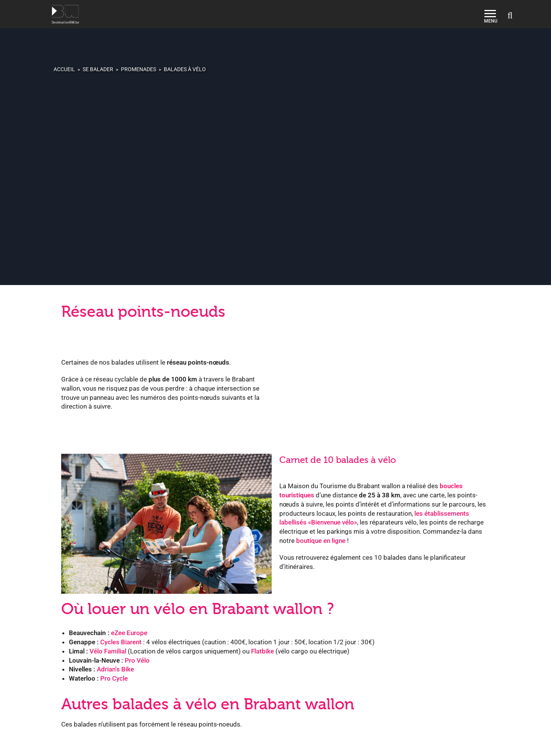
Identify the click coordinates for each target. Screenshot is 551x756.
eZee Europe (129, 633)
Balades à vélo (185, 69)
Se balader (98, 69)
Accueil (64, 69)
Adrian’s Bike (115, 669)
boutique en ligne (321, 541)
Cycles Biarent (121, 642)
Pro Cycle (114, 678)
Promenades (139, 69)
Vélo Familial (108, 651)
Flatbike (262, 651)
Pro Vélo (137, 660)
